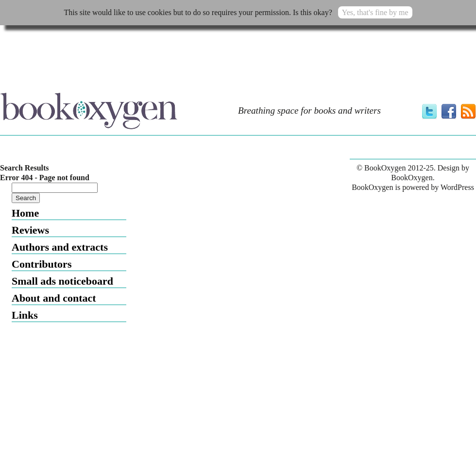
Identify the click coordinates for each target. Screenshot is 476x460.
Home (25, 213)
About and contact (54, 298)
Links (25, 315)
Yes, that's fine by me (375, 12)
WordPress (457, 187)
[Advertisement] (122, 54)
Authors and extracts (60, 247)
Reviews (30, 230)
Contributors (42, 264)
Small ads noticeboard (62, 281)
